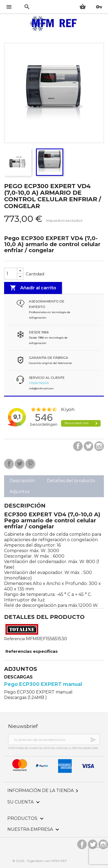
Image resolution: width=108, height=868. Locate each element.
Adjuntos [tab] (19, 492)
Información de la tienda (44, 790)
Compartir (9, 464)
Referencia (14, 639)
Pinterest (30, 464)
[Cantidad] (11, 274)
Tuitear (19, 464)
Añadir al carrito (33, 288)
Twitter (88, 446)
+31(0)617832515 (39, 383)
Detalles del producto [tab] (71, 481)
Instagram (99, 446)
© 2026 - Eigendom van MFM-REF (40, 861)
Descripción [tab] (22, 481)
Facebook (78, 446)
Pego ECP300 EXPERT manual (43, 684)
